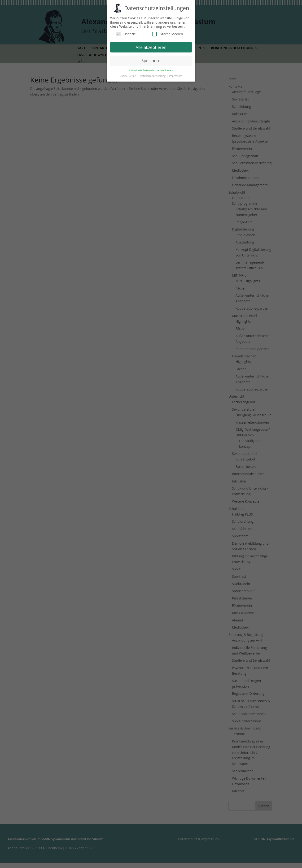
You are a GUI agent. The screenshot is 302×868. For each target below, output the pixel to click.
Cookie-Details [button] (128, 76)
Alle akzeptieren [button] (151, 47)
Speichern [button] (151, 61)
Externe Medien (168, 34)
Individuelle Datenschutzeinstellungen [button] (151, 70)
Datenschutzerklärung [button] (153, 76)
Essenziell (127, 34)
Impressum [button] (176, 76)
